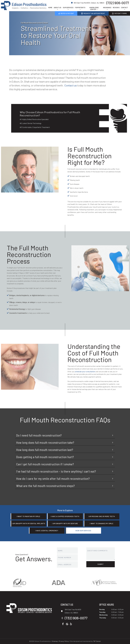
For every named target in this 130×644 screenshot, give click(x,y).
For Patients (80, 8)
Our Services (68, 8)
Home (50, 8)
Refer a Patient (66, 13)
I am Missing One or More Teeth (102, 516)
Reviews (116, 8)
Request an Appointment (93, 13)
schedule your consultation (85, 371)
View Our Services (83, 531)
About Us (57, 8)
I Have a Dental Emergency (47, 531)
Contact (125, 8)
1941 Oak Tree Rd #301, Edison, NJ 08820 (87, 3)
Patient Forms (119, 13)
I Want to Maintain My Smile (28, 516)
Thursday (103, 618)
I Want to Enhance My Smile (102, 523)
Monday (102, 609)
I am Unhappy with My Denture (65, 523)
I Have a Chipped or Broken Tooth (65, 516)
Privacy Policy (64, 641)
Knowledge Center (94, 8)
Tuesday (102, 612)
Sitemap (55, 641)
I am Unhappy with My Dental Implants (28, 523)
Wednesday (103, 615)
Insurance (107, 8)
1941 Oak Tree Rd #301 (76, 611)
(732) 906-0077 (118, 3)
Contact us (70, 85)
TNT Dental (97, 641)
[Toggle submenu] (57, 9)
